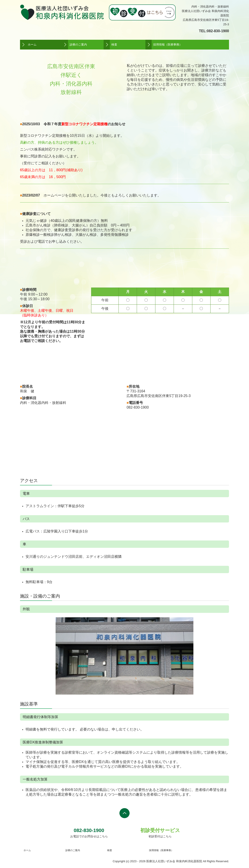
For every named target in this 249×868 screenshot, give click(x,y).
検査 (114, 45)
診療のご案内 (78, 45)
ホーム (32, 45)
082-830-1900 (218, 31)
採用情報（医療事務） (168, 45)
